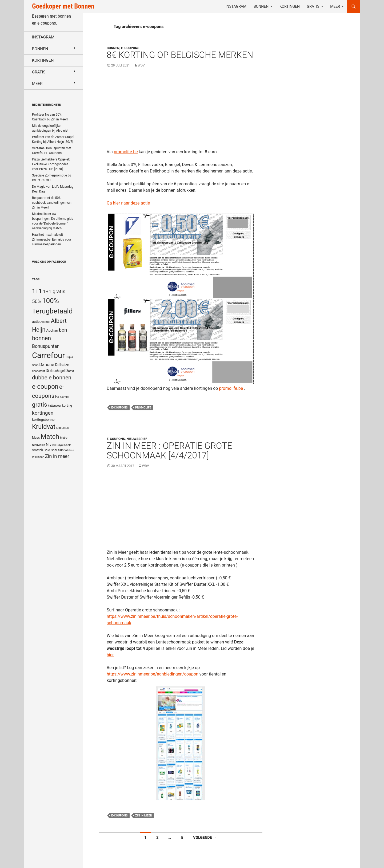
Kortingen (290, 6)
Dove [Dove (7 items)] (69, 371)
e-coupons (119, 408)
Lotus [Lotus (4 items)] (65, 428)
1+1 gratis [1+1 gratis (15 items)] (54, 291)
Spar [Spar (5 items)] (54, 450)
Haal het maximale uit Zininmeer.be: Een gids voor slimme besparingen (52, 239)
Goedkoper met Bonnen (63, 6)
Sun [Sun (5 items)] (61, 450)
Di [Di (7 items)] (47, 371)
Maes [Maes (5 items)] (36, 438)
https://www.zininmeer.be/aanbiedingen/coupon (153, 674)
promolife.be (126, 152)
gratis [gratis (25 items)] (40, 405)
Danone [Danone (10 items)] (47, 365)
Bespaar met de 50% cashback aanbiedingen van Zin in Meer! (52, 203)
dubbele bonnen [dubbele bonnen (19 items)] (52, 378)
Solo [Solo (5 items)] (47, 450)
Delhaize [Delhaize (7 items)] (62, 365)
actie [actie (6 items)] (36, 322)
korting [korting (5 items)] (67, 406)
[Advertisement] (181, 111)
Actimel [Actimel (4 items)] (45, 322)
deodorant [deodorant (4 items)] (38, 371)
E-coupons (130, 48)
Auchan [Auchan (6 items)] (52, 330)
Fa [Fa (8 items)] (57, 396)
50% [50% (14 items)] (37, 301)
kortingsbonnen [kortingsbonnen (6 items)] (44, 420)
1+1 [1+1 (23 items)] (37, 291)
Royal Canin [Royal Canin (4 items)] (64, 445)
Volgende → (205, 838)
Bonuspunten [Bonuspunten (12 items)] (46, 346)
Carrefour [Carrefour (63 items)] (48, 355)
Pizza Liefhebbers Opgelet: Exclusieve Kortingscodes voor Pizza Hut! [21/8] (51, 164)
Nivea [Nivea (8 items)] (51, 445)
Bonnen (261, 6)
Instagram (236, 6)
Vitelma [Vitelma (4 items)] (69, 450)
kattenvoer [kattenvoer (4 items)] (55, 406)
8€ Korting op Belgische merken (180, 55)
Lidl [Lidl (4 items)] (59, 428)
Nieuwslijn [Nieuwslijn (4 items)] (39, 445)
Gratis (313, 6)
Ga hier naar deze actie (128, 203)
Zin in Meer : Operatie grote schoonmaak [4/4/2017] (169, 451)
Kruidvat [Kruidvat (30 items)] (44, 427)
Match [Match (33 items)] (50, 436)
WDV (141, 65)
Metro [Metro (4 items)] (64, 438)
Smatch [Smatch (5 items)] (37, 450)
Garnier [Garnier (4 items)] (65, 397)
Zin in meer (144, 816)
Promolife (143, 408)
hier (110, 655)
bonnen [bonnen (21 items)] (41, 338)
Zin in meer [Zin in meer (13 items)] (57, 456)
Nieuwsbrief (137, 439)
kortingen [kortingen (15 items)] (43, 413)
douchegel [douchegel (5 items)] (57, 371)
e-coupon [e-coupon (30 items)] (45, 387)
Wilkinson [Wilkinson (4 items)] (38, 457)
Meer (335, 6)
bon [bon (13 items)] (63, 330)
